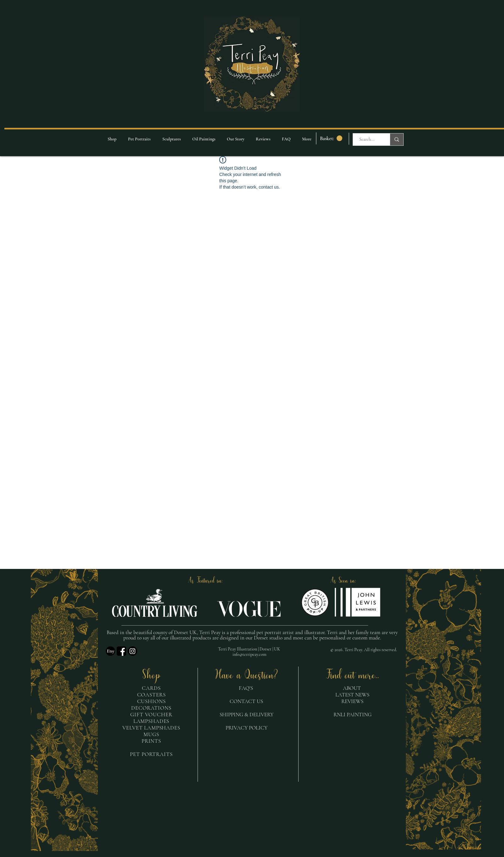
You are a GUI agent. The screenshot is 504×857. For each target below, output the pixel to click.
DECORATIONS (151, 708)
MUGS (151, 734)
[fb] (121, 651)
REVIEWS (352, 701)
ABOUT (352, 688)
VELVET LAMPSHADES (151, 728)
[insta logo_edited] (132, 651)
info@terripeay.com (249, 654)
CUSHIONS (151, 701)
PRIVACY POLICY (246, 728)
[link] (331, 138)
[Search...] (367, 139)
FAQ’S (246, 688)
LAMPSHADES (151, 721)
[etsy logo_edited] (110, 651)
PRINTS (151, 741)
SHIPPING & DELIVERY (246, 715)
